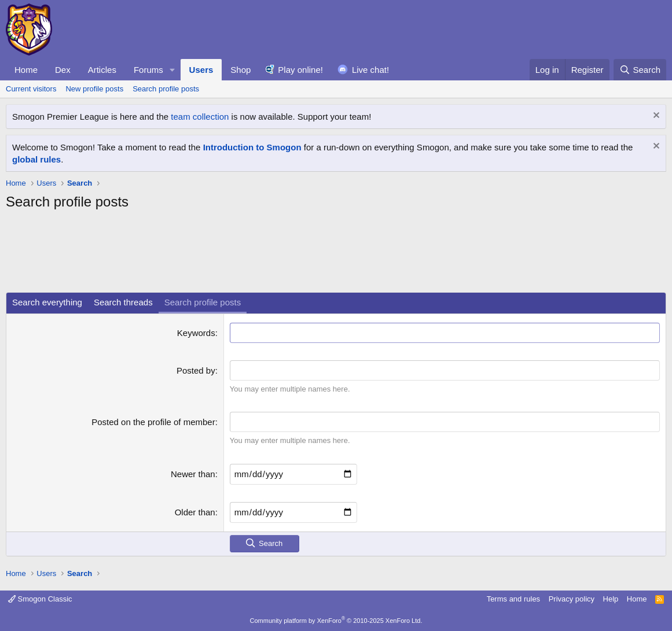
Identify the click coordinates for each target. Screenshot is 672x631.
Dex (63, 70)
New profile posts (94, 89)
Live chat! (370, 70)
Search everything (47, 302)
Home (26, 70)
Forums (148, 70)
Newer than (193, 474)
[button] (172, 70)
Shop (240, 70)
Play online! (300, 70)
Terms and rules (513, 599)
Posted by (196, 370)
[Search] (640, 70)
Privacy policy (572, 599)
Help (611, 599)
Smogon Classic (40, 599)
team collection (200, 117)
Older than (195, 512)
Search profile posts (166, 89)
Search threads (123, 302)
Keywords (196, 333)
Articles (102, 70)
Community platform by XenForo (336, 621)
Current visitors (31, 89)
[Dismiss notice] (655, 117)
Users (201, 70)
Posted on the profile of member (153, 422)
